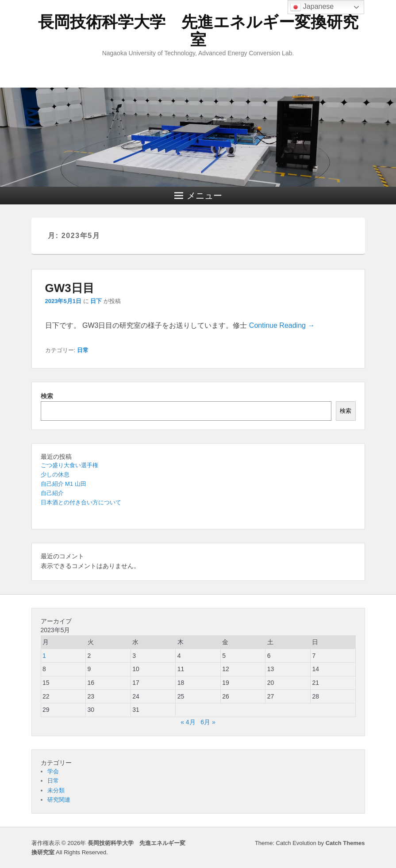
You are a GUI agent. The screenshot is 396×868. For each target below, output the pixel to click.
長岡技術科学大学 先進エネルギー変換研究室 (198, 31)
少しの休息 (55, 474)
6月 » (208, 722)
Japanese (312, 7)
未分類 (56, 790)
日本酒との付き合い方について (81, 502)
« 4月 (188, 722)
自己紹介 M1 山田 (63, 484)
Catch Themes (345, 843)
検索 (47, 396)
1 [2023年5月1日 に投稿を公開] (44, 656)
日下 (96, 301)
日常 (83, 350)
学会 (53, 771)
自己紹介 (52, 493)
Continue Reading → (282, 325)
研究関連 (59, 800)
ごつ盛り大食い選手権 (69, 465)
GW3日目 (70, 288)
